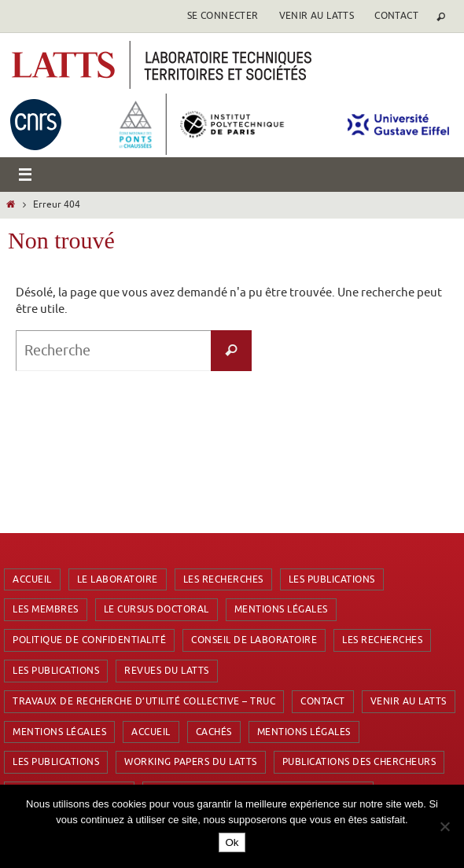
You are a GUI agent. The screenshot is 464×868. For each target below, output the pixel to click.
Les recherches (223, 579)
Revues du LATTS (167, 671)
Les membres (46, 609)
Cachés (214, 732)
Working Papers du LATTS (191, 762)
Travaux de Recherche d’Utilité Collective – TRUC (144, 701)
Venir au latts (317, 16)
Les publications (332, 579)
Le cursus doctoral (157, 609)
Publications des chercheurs (359, 762)
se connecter (223, 16)
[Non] (444, 826)
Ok (232, 842)
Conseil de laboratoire (254, 640)
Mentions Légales (281, 609)
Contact (396, 16)
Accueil (32, 579)
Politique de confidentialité (89, 640)
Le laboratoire (118, 579)
